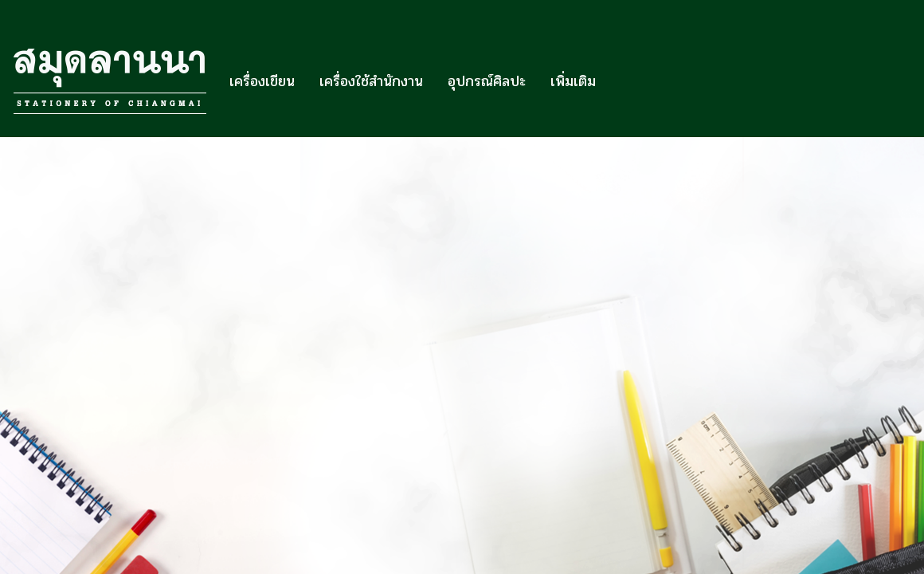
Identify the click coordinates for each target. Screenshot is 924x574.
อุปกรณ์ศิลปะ (487, 81)
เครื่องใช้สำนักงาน (371, 81)
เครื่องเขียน (262, 81)
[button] (622, 81)
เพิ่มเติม (573, 81)
